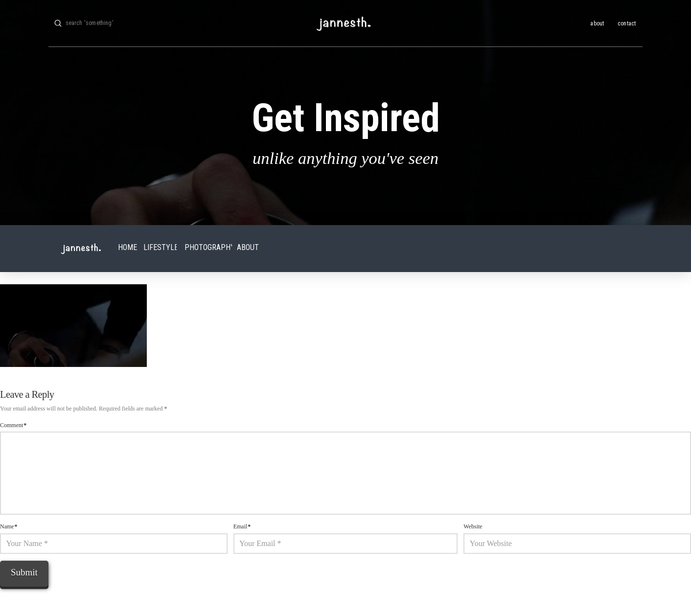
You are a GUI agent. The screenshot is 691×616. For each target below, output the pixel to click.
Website (473, 526)
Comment (13, 425)
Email (242, 526)
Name (9, 526)
